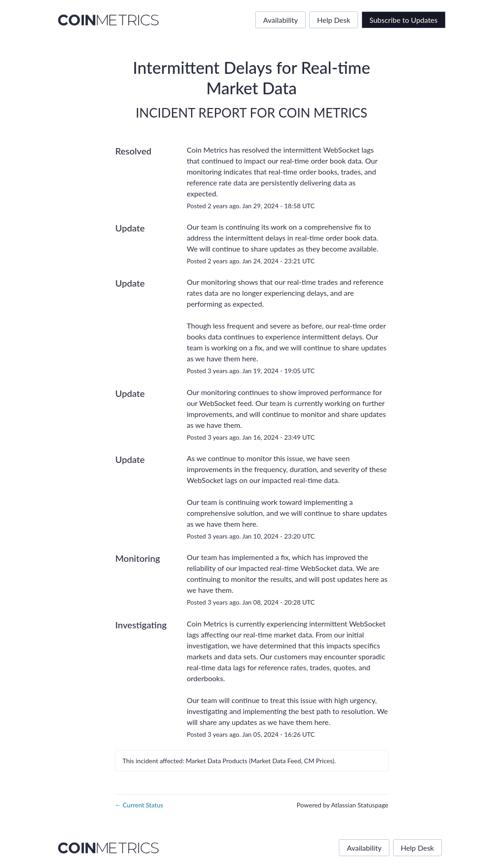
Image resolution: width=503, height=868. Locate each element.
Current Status (139, 805)
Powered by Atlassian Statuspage (342, 805)
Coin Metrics (323, 113)
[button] (403, 20)
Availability (280, 20)
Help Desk (334, 20)
